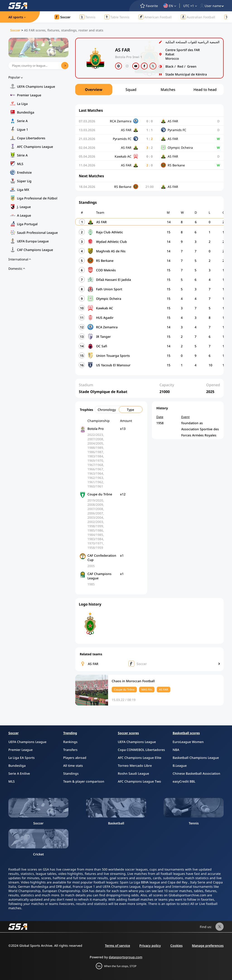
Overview (94, 90)
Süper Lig (24, 181)
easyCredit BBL (184, 781)
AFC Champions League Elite (140, 758)
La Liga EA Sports (22, 758)
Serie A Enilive (19, 773)
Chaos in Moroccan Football (133, 681)
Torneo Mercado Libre (135, 766)
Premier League (29, 95)
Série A (22, 155)
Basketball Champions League (196, 758)
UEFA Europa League (33, 241)
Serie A (22, 121)
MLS (20, 164)
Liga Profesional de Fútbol (37, 198)
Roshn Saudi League (133, 773)
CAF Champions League (35, 250)
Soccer (15, 30)
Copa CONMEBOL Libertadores (141, 750)
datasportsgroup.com (126, 957)
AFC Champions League (35, 147)
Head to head (205, 90)
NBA (176, 750)
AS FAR (93, 664)
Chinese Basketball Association (196, 773)
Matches (168, 90)
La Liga (22, 104)
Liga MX (23, 190)
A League (24, 215)
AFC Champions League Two (139, 781)
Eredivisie (24, 172)
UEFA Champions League (36, 86)
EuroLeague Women (188, 742)
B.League (180, 766)
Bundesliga (26, 112)
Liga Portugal (27, 224)
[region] (149, 90)
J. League (24, 207)
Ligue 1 (23, 129)
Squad (131, 90)
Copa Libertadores (31, 138)
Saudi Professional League (37, 233)
